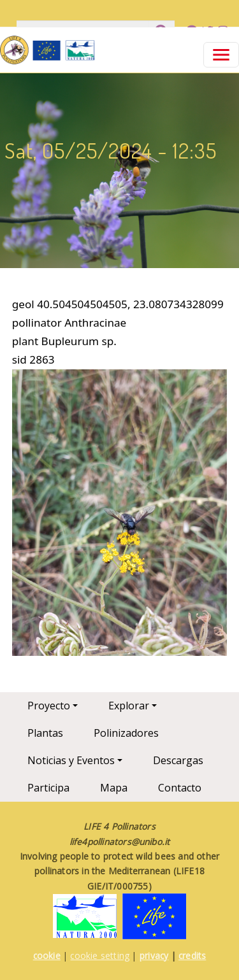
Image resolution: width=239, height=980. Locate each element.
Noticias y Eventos (71, 760)
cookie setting (100, 955)
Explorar (129, 706)
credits (192, 955)
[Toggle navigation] (221, 55)
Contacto (180, 788)
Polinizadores (126, 733)
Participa (48, 788)
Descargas (178, 760)
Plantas (45, 733)
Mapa (114, 788)
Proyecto (49, 706)
